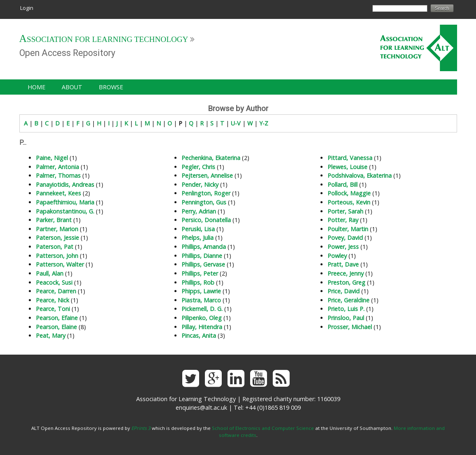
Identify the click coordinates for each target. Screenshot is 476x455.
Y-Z (264, 123)
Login (27, 8)
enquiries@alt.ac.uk (201, 407)
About (72, 87)
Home (36, 87)
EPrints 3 (141, 428)
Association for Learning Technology (104, 39)
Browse (111, 87)
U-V (236, 123)
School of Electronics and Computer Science (263, 428)
